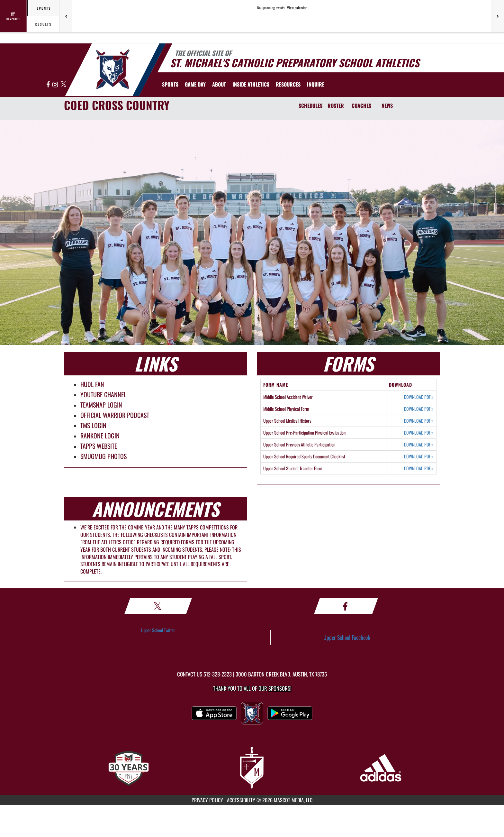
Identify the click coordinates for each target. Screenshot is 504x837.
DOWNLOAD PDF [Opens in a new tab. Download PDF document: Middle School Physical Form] (419, 409)
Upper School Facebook (347, 637)
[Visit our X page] (63, 85)
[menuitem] (316, 84)
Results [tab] (43, 24)
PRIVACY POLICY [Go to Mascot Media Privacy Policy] (207, 800)
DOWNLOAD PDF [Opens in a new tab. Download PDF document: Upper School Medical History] (419, 421)
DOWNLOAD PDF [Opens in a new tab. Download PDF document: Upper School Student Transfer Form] (419, 468)
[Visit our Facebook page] (49, 85)
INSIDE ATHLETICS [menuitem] (251, 84)
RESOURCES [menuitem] (288, 84)
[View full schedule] (14, 16)
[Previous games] (66, 16)
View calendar (297, 8)
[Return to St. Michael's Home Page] (112, 69)
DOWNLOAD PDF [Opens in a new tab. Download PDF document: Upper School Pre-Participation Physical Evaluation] (419, 433)
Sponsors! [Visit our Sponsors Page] (280, 688)
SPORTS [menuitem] (170, 84)
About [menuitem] (219, 84)
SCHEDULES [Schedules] (310, 106)
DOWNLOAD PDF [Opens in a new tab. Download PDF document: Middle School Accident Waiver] (419, 397)
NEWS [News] (387, 106)
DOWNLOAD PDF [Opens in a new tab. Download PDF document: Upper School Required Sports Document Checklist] (419, 456)
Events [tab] (44, 8)
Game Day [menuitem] (195, 84)
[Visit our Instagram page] (56, 85)
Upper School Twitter (158, 630)
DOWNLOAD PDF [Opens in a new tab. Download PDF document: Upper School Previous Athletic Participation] (419, 445)
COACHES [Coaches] (361, 106)
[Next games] (498, 16)
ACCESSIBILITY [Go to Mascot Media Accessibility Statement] (241, 800)
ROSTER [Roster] (336, 106)
